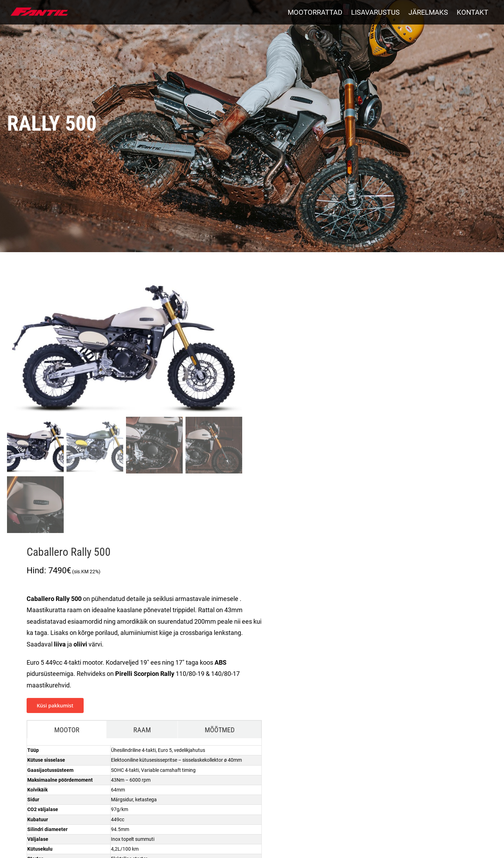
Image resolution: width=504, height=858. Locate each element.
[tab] (67, 729)
